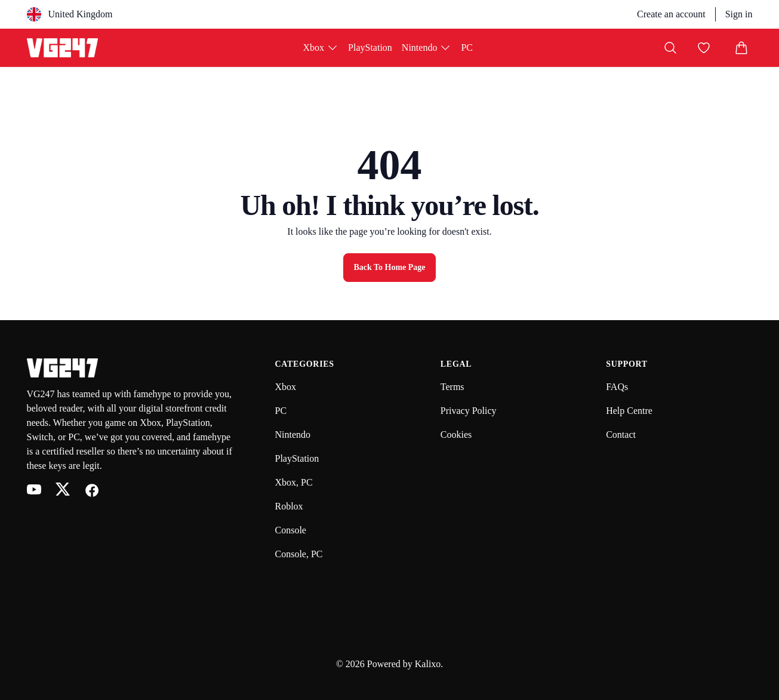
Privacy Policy (469, 411)
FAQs (617, 387)
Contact (621, 435)
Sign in (739, 14)
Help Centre (629, 411)
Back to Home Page (389, 267)
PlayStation (370, 47)
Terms (452, 387)
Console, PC (299, 554)
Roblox (289, 506)
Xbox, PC (294, 482)
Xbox (321, 48)
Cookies (456, 435)
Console (291, 530)
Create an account (671, 14)
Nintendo (427, 48)
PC (467, 47)
